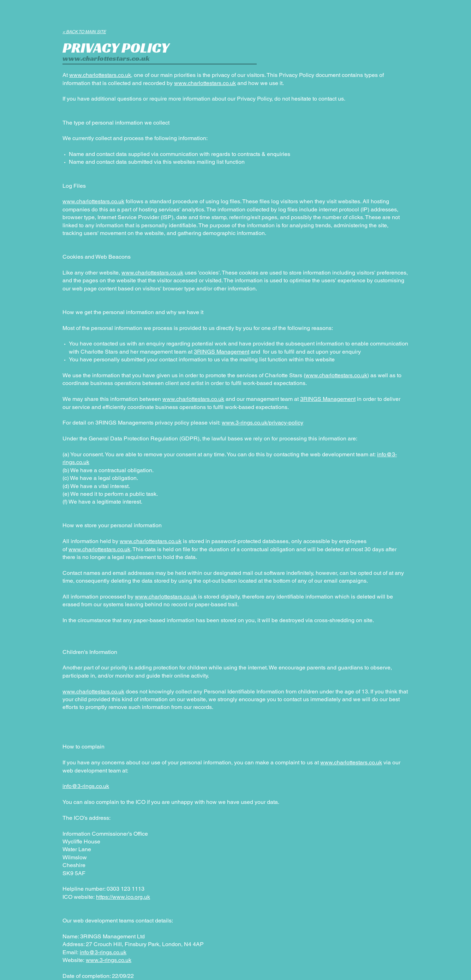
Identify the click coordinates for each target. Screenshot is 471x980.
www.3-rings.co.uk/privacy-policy (263, 423)
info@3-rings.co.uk (86, 786)
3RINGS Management (222, 352)
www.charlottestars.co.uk (106, 58)
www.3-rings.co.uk (109, 960)
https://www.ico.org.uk (123, 897)
